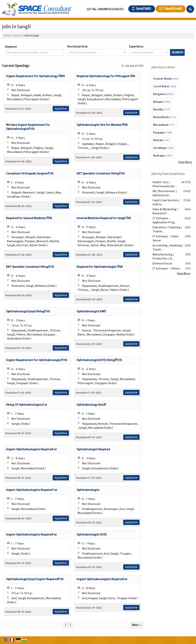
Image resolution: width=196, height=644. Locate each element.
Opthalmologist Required (93, 449)
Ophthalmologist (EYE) (92, 535)
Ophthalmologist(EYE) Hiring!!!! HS (99, 360)
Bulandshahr (161, 117)
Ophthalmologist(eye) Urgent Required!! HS (35, 579)
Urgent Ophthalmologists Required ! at (32, 490)
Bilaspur (158, 102)
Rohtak (158, 140)
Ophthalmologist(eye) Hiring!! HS (28, 311)
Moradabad (161, 125)
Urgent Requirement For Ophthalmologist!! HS (37, 360)
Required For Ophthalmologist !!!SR (100, 267)
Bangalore (160, 94)
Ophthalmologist (88, 490)
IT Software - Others (166, 269)
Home (7, 35)
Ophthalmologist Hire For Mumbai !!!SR (102, 125)
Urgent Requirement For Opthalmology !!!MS (35, 76)
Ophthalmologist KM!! (91, 311)
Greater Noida (162, 79)
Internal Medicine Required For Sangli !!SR (104, 218)
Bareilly (158, 109)
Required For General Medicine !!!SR (29, 218)
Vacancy (18, 35)
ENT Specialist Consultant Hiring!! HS (101, 174)
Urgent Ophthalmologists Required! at (31, 449)
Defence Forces (163, 264)
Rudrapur (159, 156)
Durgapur (159, 133)
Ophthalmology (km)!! (91, 405)
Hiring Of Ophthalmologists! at (27, 405)
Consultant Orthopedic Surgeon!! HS (30, 174)
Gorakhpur (160, 148)
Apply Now (61, 109)
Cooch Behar (161, 86)
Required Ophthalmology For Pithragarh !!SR (106, 76)
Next (137, 625)
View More (185, 162)
